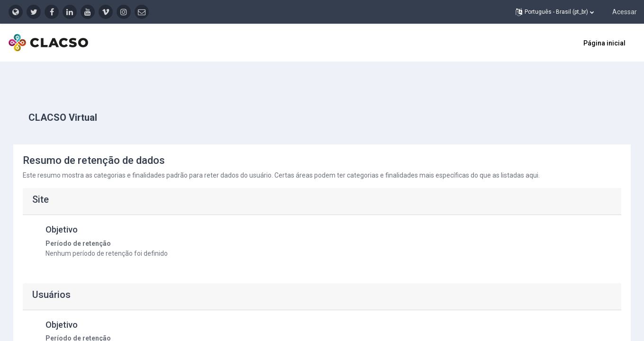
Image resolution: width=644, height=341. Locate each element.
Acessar (625, 12)
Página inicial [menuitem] (604, 43)
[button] (555, 12)
